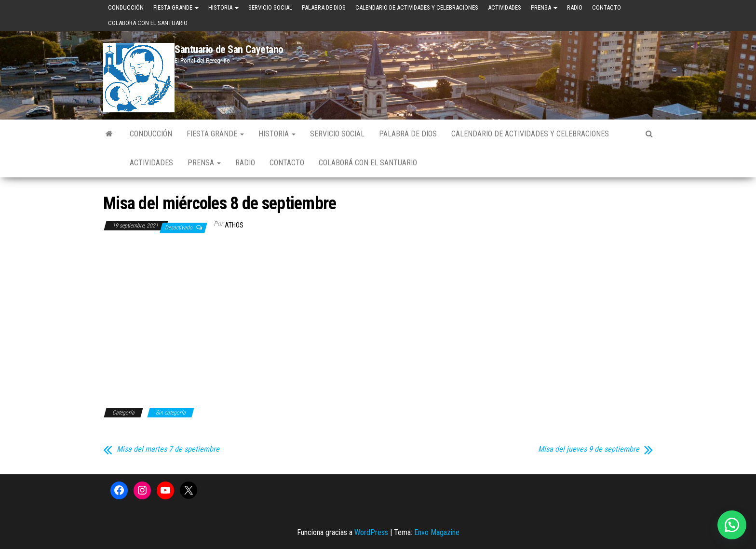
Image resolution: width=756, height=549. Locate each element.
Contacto (607, 7)
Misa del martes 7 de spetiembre (168, 449)
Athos (234, 225)
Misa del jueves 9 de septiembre (589, 449)
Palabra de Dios (324, 7)
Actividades (505, 7)
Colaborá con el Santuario (148, 23)
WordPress (371, 532)
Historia (223, 7)
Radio (575, 7)
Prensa (544, 7)
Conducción (126, 7)
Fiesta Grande (176, 7)
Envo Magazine (437, 532)
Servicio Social (270, 7)
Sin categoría (171, 413)
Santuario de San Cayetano (229, 49)
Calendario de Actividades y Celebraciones (417, 7)
